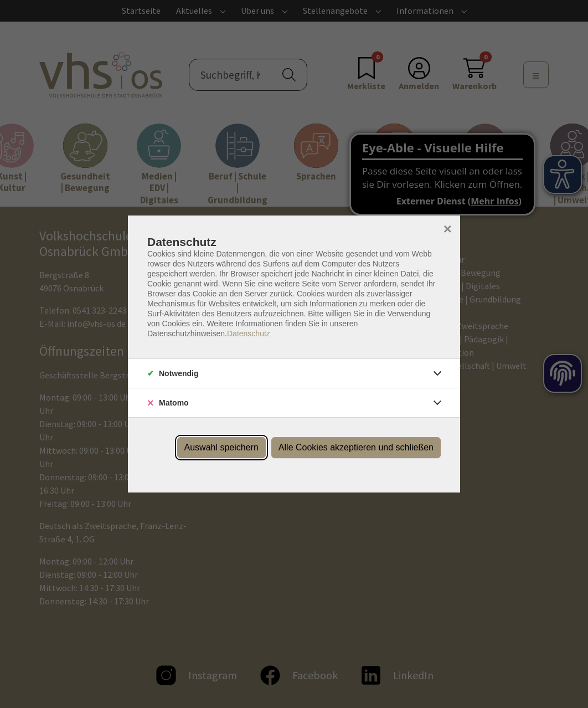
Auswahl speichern (221, 447)
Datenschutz (249, 334)
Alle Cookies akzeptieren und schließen (356, 447)
